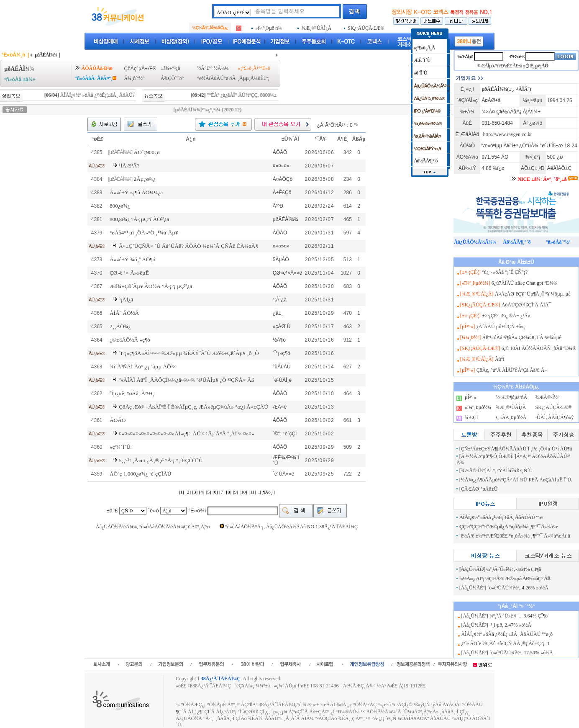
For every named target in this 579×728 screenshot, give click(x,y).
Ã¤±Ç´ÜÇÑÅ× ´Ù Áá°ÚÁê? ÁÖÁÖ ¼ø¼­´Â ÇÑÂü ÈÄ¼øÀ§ (188, 246)
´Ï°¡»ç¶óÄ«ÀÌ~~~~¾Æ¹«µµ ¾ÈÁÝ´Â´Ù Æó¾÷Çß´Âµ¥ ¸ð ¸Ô (189, 353)
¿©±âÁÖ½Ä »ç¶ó (130, 340)
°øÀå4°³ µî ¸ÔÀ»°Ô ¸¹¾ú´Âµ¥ (144, 233)
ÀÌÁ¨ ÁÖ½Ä (124, 313)
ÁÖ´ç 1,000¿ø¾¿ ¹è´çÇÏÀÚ (141, 474)
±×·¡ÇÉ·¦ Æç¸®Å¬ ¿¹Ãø (506, 316)
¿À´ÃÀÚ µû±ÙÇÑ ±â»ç (501, 327)
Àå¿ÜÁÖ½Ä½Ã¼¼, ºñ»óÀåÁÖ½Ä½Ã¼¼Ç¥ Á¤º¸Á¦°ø (153, 527)
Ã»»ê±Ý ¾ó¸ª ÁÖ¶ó (132, 259)
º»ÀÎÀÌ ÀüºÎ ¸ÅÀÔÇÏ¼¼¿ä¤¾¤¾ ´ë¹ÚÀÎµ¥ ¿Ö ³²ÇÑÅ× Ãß (186, 380)
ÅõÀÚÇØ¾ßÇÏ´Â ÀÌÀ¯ (526, 305)
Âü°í (500, 359)
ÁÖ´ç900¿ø (147, 152)
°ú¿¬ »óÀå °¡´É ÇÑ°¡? (505, 272)
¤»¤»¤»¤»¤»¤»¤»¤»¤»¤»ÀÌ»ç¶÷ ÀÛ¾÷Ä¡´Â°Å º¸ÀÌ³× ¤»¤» (187, 433)
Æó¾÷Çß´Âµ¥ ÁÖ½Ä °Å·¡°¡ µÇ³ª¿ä (151, 286)
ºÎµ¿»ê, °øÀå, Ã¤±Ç (132, 393)
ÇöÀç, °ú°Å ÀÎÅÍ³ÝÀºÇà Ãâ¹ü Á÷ (512, 370)
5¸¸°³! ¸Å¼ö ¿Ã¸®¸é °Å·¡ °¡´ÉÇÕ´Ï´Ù (161, 460)
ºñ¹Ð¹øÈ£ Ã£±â (509, 66)
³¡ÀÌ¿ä (126, 300)
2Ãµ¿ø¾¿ (145, 179)
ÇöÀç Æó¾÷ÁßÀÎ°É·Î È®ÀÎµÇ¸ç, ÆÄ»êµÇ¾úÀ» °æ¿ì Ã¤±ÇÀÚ (193, 407)
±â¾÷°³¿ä (170, 68)
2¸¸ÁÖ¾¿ (120, 326)
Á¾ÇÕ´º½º (172, 78)
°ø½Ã (203, 78)
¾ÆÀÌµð (465, 57)
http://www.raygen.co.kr (508, 134)
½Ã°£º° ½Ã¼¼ (213, 68)
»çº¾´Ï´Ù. (121, 447)
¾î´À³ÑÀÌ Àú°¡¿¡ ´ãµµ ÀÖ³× (143, 367)
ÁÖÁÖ (118, 420)
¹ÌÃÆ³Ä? (129, 166)
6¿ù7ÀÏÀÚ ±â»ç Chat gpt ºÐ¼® (524, 283)
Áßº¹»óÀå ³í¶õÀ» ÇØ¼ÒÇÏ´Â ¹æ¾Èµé (522, 337)
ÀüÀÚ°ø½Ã (223, 78)
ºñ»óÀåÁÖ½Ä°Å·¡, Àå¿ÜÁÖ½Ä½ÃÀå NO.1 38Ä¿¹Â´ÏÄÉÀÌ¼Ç (292, 527)
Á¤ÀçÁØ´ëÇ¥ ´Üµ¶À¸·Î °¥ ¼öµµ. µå (533, 294)
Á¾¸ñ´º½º (134, 78)
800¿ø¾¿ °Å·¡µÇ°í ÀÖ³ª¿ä (139, 219)
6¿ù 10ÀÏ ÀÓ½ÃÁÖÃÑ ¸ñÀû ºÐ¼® (539, 348)
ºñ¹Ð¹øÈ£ (517, 57)
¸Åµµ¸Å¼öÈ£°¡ (254, 78)
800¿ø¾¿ (120, 206)
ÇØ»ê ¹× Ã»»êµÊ (129, 273)
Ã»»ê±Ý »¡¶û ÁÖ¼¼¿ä (136, 192)
